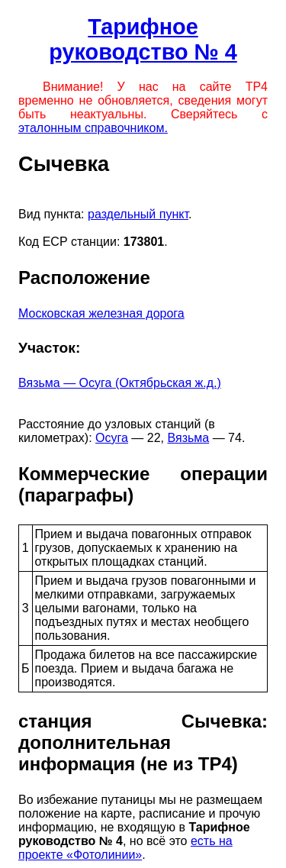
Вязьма (188, 438)
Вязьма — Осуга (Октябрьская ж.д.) (120, 383)
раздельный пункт (138, 214)
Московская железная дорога (101, 313)
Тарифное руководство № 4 (143, 39)
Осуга (112, 438)
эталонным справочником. (93, 128)
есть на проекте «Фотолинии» (125, 848)
